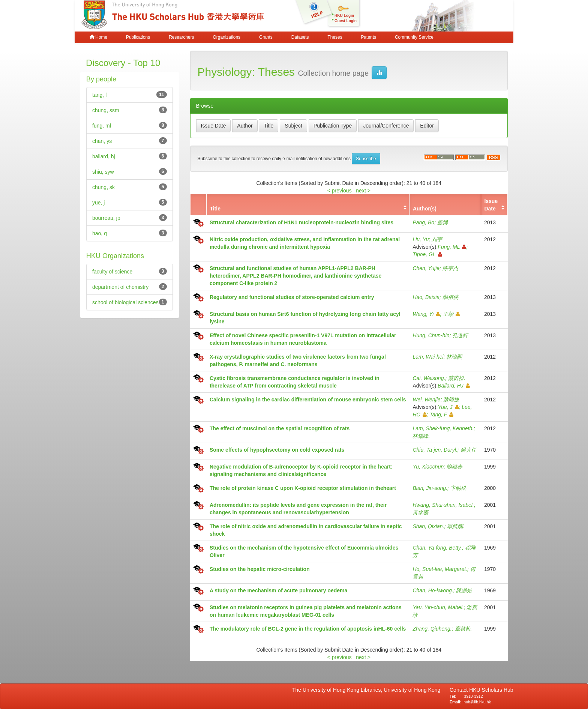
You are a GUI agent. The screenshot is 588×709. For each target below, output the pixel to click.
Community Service (414, 37)
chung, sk (103, 187)
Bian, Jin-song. (430, 488)
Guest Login (346, 21)
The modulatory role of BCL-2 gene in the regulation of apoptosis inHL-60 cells (308, 629)
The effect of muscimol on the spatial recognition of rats (280, 428)
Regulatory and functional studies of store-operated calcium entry (292, 297)
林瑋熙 (454, 357)
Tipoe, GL (427, 254)
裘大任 (468, 450)
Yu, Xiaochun (428, 467)
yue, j (98, 203)
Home (98, 37)
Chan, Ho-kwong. (433, 590)
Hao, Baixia (426, 297)
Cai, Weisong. (429, 378)
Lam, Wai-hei (428, 357)
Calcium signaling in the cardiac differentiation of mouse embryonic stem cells (308, 400)
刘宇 (437, 239)
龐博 (442, 222)
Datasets (300, 37)
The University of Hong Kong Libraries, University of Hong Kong (368, 690)
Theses (335, 37)
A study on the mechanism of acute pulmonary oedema (278, 590)
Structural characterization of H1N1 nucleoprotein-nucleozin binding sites (301, 222)
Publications (138, 37)
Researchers (181, 37)
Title (215, 209)
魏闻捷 (451, 400)
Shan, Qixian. (428, 526)
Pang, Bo (423, 222)
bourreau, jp (106, 218)
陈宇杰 (450, 268)
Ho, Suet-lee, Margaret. (440, 569)
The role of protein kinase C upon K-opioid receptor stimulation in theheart (303, 488)
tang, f (100, 95)
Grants (266, 37)
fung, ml (102, 126)
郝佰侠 (450, 297)
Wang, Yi (426, 314)
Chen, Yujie (426, 268)
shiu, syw (103, 172)
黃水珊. (421, 512)
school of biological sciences (125, 302)
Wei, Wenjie (426, 400)
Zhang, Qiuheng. (432, 629)
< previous (340, 191)
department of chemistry (120, 287)
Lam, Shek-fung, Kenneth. (443, 428)
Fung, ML (452, 247)
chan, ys (102, 141)
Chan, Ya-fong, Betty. (437, 548)
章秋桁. (463, 629)
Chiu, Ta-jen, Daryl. (435, 450)
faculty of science (112, 272)
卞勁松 (458, 488)
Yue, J (448, 407)
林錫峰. (421, 436)
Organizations (227, 37)
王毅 (451, 314)
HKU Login (344, 16)
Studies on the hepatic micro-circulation (260, 569)
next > (363, 191)
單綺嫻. (456, 526)
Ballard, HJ (454, 386)
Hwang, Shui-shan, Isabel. (443, 505)
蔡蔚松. (457, 378)
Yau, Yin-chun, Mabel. (438, 607)
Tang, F (441, 415)
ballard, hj (104, 156)
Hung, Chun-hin (431, 335)
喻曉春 (454, 467)
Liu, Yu (421, 239)
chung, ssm (106, 110)
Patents (369, 37)
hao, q (100, 233)
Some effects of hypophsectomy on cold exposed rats (277, 450)
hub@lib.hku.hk (477, 702)
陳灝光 (464, 590)
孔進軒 (460, 335)
